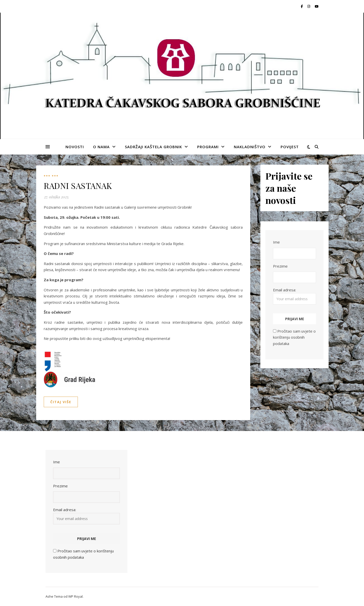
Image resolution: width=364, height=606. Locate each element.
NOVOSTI (75, 147)
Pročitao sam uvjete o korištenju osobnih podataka (294, 337)
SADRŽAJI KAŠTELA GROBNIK (153, 147)
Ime (276, 242)
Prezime (280, 266)
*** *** (51, 176)
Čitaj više (61, 402)
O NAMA (101, 147)
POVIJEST (290, 147)
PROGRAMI (208, 147)
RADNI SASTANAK (78, 186)
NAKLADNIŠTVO (250, 147)
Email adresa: (294, 296)
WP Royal (75, 596)
